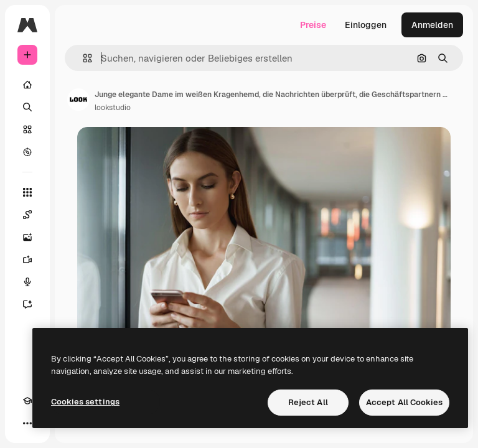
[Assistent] (27, 304)
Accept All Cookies (404, 402)
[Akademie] (27, 401)
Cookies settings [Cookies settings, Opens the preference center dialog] (85, 402)
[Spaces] (27, 215)
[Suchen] (27, 107)
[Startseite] (27, 85)
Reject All (308, 402)
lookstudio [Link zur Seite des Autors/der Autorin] (113, 108)
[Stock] (27, 129)
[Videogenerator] (27, 259)
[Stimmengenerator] (27, 282)
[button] (82, 58)
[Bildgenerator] (27, 237)
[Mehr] (27, 423)
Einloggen (366, 25)
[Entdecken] (27, 152)
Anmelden (432, 25)
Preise (313, 25)
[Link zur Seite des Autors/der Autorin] (78, 100)
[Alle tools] (27, 192)
